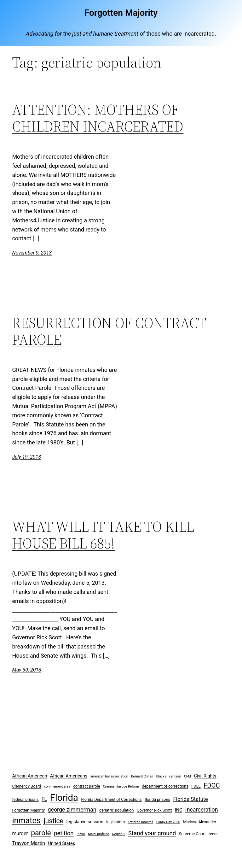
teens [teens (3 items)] (213, 834)
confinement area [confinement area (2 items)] (57, 786)
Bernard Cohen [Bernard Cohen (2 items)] (142, 776)
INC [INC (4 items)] (179, 810)
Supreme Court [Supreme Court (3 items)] (192, 834)
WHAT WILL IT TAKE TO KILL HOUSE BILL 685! (103, 535)
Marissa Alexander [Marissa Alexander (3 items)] (200, 822)
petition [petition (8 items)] (64, 833)
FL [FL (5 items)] (44, 799)
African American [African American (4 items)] (29, 776)
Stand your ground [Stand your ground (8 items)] (152, 833)
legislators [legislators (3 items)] (115, 822)
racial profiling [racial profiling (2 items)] (99, 834)
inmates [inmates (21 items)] (26, 821)
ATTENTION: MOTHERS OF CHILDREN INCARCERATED (98, 118)
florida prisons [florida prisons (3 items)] (157, 799)
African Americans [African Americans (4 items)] (69, 776)
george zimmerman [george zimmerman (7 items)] (72, 809)
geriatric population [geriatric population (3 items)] (116, 810)
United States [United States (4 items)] (61, 844)
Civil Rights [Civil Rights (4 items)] (205, 776)
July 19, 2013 (26, 457)
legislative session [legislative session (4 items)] (85, 822)
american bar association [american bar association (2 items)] (109, 776)
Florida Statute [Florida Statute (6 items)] (190, 799)
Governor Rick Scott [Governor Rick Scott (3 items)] (154, 810)
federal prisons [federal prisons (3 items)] (25, 799)
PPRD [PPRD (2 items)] (81, 834)
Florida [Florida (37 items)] (64, 798)
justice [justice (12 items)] (54, 821)
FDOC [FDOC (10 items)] (212, 785)
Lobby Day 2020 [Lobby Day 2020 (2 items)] (168, 822)
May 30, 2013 (26, 670)
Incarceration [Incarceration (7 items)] (202, 809)
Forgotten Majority (121, 13)
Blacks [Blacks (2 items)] (161, 776)
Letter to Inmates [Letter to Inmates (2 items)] (140, 822)
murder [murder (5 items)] (20, 833)
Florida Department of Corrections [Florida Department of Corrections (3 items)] (112, 799)
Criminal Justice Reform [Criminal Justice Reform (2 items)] (121, 786)
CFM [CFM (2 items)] (187, 776)
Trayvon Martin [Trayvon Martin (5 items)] (29, 843)
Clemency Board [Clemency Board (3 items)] (26, 786)
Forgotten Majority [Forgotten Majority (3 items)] (28, 810)
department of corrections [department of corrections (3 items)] (165, 786)
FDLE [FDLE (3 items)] (196, 786)
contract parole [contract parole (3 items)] (86, 786)
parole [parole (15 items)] (41, 833)
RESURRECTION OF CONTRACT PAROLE (109, 331)
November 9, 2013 (32, 253)
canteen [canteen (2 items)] (175, 776)
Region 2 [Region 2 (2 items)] (119, 834)
